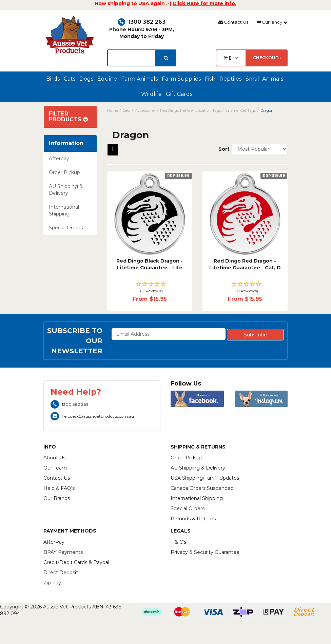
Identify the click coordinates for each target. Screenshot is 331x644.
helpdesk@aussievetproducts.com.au (92, 416)
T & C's (178, 542)
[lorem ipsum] (132, 58)
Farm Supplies (181, 79)
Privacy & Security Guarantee (205, 552)
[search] (166, 58)
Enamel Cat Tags (241, 110)
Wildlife (151, 94)
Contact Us (233, 22)
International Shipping (64, 210)
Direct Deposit (61, 573)
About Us (54, 458)
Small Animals (264, 79)
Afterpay (59, 159)
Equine (107, 79)
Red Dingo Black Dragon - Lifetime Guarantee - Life (150, 264)
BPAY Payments (63, 552)
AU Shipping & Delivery (66, 190)
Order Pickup (64, 172)
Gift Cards (179, 94)
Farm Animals (139, 79)
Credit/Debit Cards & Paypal (76, 562)
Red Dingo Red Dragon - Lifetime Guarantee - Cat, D (245, 264)
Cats (70, 79)
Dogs (86, 79)
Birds (53, 79)
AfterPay (54, 542)
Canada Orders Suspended (202, 488)
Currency (272, 22)
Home (113, 110)
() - (231, 58)
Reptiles (230, 79)
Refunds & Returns (193, 519)
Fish (210, 79)
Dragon (267, 110)
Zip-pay (52, 583)
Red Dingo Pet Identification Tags (190, 110)
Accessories (145, 110)
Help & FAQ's (59, 488)
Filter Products (68, 117)
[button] (150, 288)
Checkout (267, 58)
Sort (222, 149)
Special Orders (66, 228)
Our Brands (57, 498)
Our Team (55, 468)
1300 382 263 (142, 22)
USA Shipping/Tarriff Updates (205, 478)
